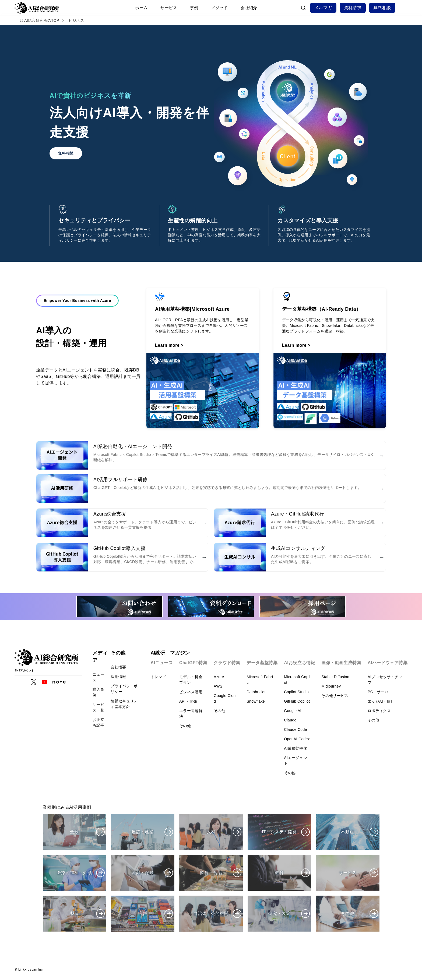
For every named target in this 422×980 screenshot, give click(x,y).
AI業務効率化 (296, 748)
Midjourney (331, 686)
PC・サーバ (378, 692)
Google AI (293, 711)
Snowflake (256, 701)
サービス (169, 8)
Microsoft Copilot (297, 680)
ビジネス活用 (191, 692)
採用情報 (118, 677)
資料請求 (353, 8)
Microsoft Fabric (260, 680)
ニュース (98, 677)
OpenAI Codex (297, 739)
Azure (219, 677)
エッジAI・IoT (380, 701)
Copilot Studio (296, 692)
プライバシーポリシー (124, 689)
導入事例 (98, 692)
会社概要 (118, 667)
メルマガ (323, 8)
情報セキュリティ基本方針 (124, 704)
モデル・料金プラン (191, 680)
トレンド (158, 677)
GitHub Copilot (297, 701)
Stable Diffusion (335, 677)
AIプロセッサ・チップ (385, 680)
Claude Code (296, 729)
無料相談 (382, 8)
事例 (194, 8)
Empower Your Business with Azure (77, 311)
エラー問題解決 (191, 713)
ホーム (141, 8)
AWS (218, 686)
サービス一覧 (98, 707)
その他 (185, 726)
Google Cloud (225, 698)
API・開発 (188, 701)
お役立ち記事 (98, 722)
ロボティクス (379, 711)
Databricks (256, 692)
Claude (290, 720)
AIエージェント (296, 761)
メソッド (220, 8)
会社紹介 (249, 8)
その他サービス (335, 696)
